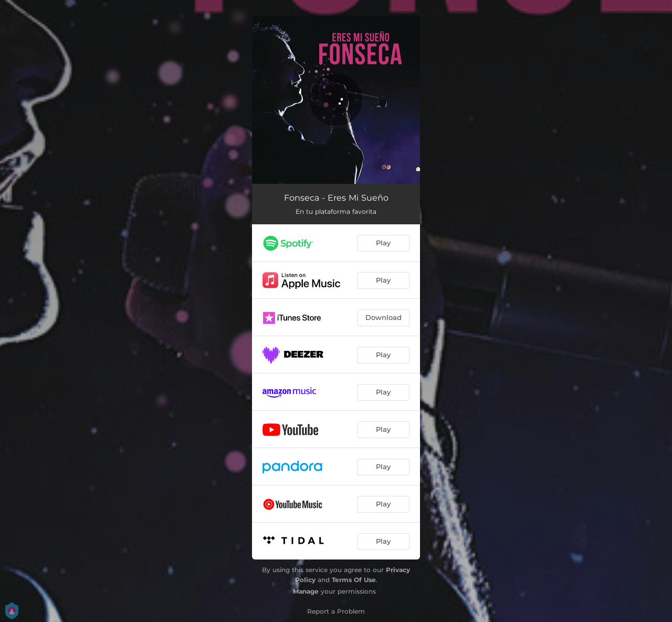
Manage (306, 591)
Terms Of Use (354, 580)
